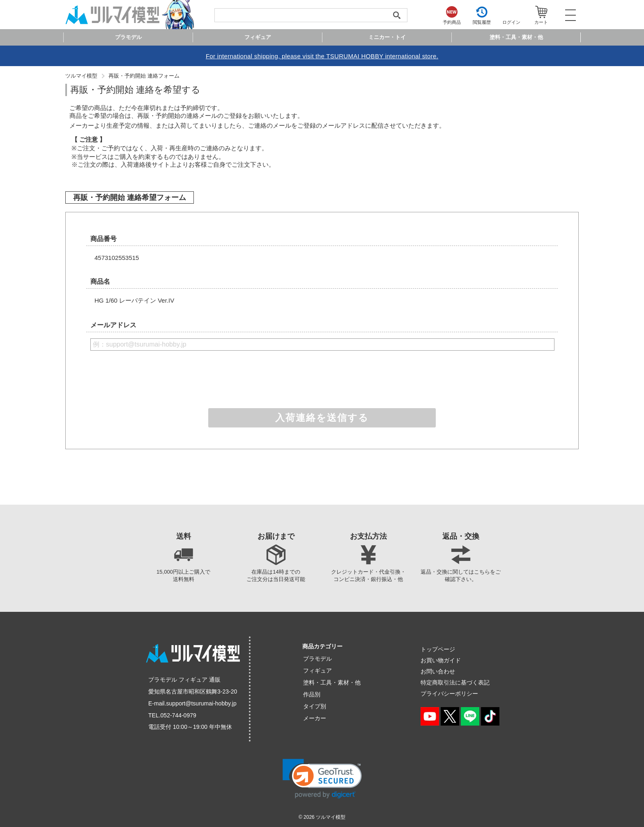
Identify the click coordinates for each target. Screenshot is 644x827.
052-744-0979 (178, 715)
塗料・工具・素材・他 (332, 682)
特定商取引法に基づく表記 (455, 682)
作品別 (312, 694)
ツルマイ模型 (81, 76)
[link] (322, 779)
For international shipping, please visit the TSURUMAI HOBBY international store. (322, 56)
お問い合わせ (438, 671)
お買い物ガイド (441, 660)
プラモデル (317, 659)
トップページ (438, 649)
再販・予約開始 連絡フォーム (144, 76)
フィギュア (317, 671)
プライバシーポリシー (449, 694)
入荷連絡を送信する (322, 418)
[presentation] (322, 379)
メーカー (315, 718)
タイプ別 (315, 706)
